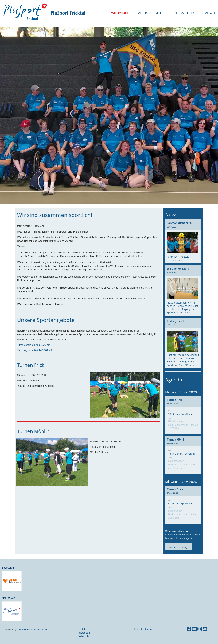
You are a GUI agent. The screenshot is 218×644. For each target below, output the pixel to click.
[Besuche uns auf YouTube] (194, 629)
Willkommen (122, 13)
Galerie (160, 13)
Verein (143, 13)
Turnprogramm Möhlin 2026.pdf (34, 350)
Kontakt (208, 13)
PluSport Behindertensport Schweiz (33, 629)
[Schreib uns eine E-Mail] (205, 629)
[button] (183, 415)
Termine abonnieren (179, 531)
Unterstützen (184, 13)
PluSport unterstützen (144, 629)
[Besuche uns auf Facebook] (189, 629)
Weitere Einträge (179, 547)
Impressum (84, 633)
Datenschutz (85, 636)
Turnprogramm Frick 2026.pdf (34, 345)
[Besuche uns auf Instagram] (200, 629)
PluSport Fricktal (68, 13)
